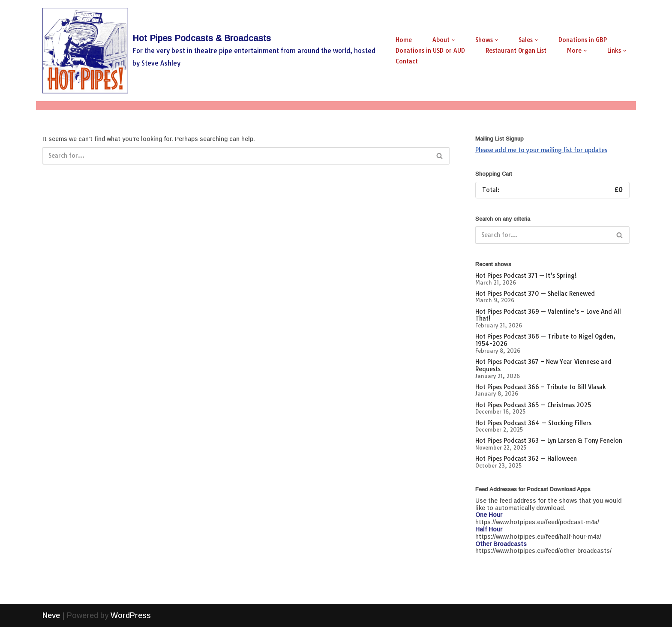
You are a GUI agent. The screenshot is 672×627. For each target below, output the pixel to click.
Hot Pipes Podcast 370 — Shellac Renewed (535, 294)
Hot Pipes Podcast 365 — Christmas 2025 (533, 405)
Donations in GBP (583, 40)
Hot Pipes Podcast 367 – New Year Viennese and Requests (543, 365)
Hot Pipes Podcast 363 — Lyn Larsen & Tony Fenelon (549, 441)
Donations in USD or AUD (430, 51)
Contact (407, 61)
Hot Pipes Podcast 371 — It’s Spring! (526, 276)
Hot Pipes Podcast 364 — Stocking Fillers (533, 423)
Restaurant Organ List (516, 51)
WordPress (131, 615)
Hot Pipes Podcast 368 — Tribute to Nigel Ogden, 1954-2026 (545, 340)
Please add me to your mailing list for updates (541, 150)
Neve (51, 615)
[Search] (236, 156)
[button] (453, 40)
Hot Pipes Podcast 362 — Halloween (526, 459)
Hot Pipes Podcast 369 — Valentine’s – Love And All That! (548, 315)
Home (404, 40)
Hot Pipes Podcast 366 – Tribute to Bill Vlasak (541, 387)
